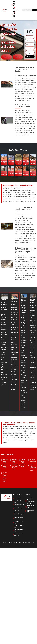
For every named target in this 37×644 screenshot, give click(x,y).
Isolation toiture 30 (19, 505)
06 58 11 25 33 (12, 15)
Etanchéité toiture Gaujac (14, 461)
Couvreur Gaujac (23, 465)
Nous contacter (18, 57)
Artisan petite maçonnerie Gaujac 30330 (33, 468)
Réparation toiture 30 (19, 531)
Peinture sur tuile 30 (19, 522)
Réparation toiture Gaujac (6, 461)
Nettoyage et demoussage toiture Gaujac (15, 467)
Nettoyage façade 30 (19, 518)
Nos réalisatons (6, 57)
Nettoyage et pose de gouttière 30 (19, 514)
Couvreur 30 (18, 498)
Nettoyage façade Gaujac (24, 461)
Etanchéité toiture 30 (19, 501)
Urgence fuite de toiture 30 (19, 535)
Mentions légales (29, 543)
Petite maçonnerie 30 (19, 526)
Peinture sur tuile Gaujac (33, 460)
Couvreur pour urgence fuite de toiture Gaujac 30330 (5, 477)
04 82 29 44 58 (12, 5)
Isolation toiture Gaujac (5, 466)
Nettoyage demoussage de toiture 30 (18, 509)
